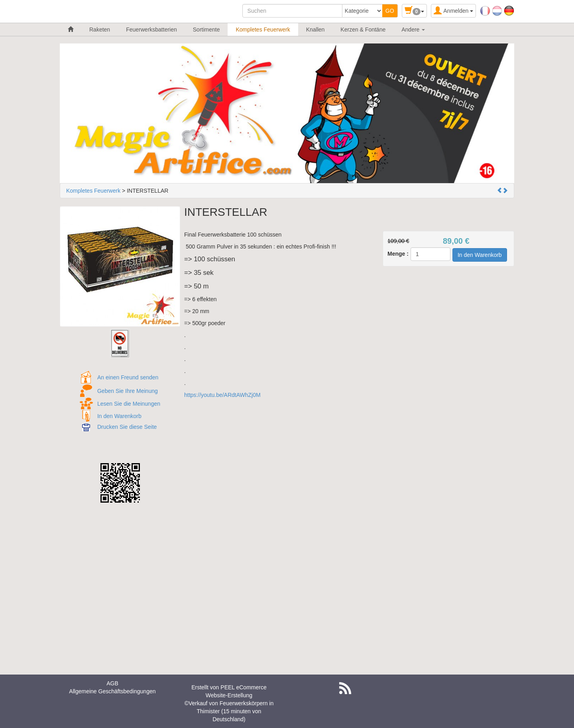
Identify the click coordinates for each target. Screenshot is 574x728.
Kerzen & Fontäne (363, 30)
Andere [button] (413, 30)
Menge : (398, 254)
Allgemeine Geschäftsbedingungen (112, 691)
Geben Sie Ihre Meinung (128, 391)
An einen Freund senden (128, 377)
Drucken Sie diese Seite (127, 427)
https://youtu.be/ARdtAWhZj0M (222, 395)
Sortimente (206, 30)
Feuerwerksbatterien (151, 30)
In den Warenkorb (119, 416)
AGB (112, 683)
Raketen (100, 30)
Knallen (316, 30)
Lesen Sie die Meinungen (129, 404)
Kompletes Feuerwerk (263, 30)
